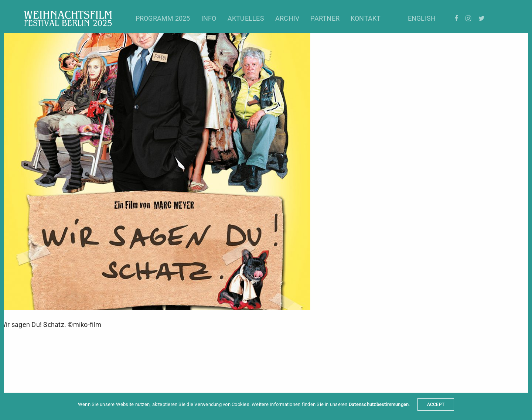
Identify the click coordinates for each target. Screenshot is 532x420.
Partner (325, 18)
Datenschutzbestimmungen (379, 404)
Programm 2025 (163, 18)
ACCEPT (436, 404)
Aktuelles (246, 18)
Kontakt (366, 18)
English (422, 18)
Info (209, 18)
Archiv (287, 18)
